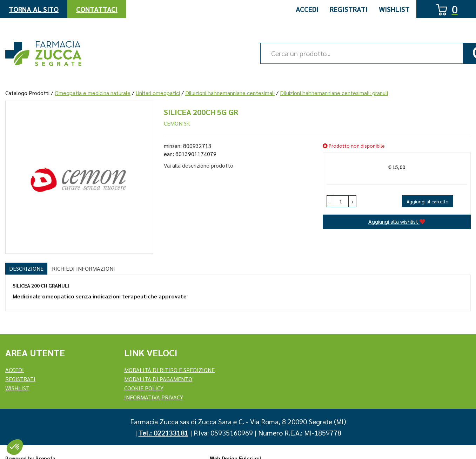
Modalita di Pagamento (158, 379)
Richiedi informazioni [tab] (83, 268)
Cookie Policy (144, 388)
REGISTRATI (20, 379)
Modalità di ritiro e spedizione (169, 370)
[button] (330, 201)
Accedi (307, 9)
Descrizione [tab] (26, 268)
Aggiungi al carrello (428, 201)
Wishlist (394, 9)
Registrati (349, 9)
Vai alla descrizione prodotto (199, 165)
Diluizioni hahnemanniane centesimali (230, 93)
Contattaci (97, 9)
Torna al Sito (34, 9)
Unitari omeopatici (158, 93)
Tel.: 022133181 (163, 433)
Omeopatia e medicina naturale (93, 93)
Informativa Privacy (154, 397)
